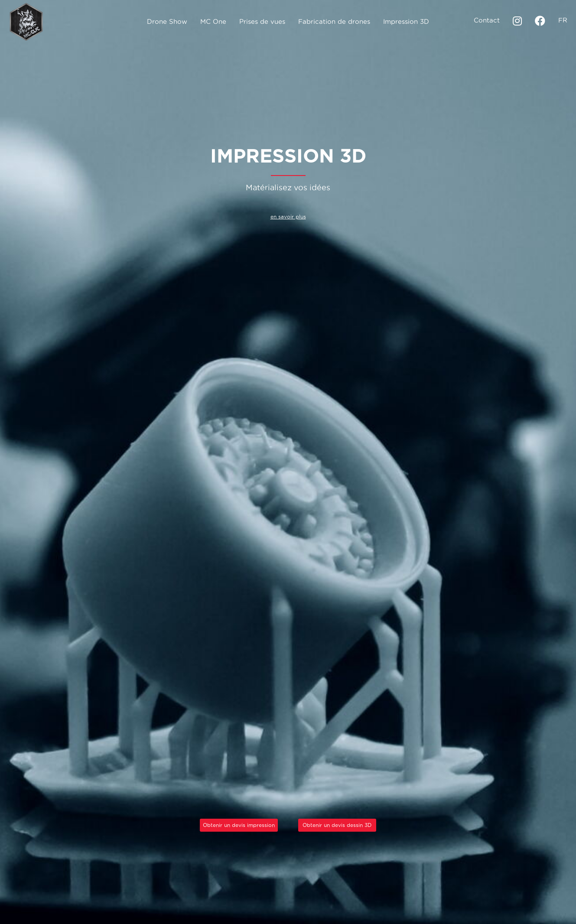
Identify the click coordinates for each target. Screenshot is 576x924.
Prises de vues (262, 21)
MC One (213, 21)
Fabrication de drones (334, 21)
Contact (487, 20)
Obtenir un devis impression (239, 825)
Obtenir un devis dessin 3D (337, 825)
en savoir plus (288, 216)
